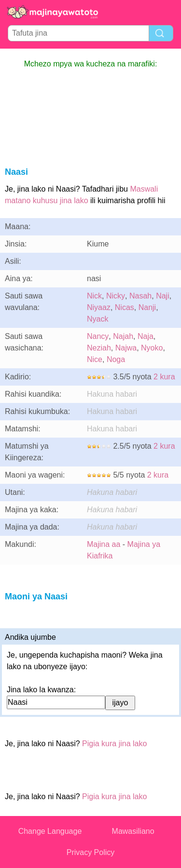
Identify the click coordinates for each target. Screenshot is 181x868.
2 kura (164, 377)
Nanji (147, 307)
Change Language (50, 831)
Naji (163, 296)
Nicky (116, 296)
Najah (123, 336)
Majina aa (104, 544)
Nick (94, 296)
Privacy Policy (91, 852)
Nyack (97, 319)
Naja (146, 336)
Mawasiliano (133, 831)
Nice (95, 359)
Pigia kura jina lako (114, 744)
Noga (116, 359)
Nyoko (152, 348)
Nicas (125, 307)
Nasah (140, 296)
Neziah (99, 348)
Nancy (98, 336)
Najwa (126, 348)
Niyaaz (99, 307)
